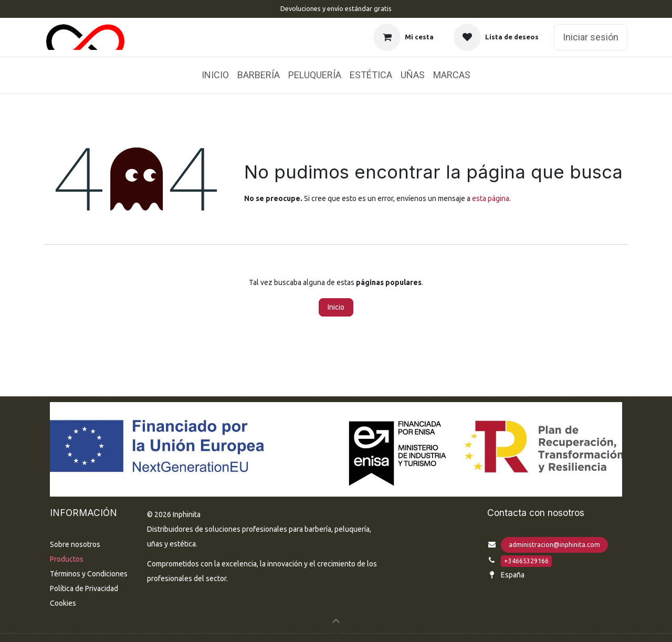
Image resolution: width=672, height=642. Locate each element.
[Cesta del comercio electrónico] (403, 37)
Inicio (336, 307)
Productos (67, 559)
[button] (336, 621)
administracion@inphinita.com (554, 545)
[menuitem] (215, 75)
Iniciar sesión (591, 37)
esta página (491, 198)
